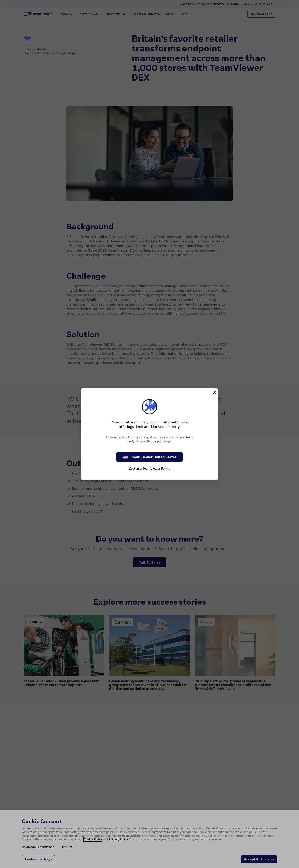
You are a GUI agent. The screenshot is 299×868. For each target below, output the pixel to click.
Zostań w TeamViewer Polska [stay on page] (149, 468)
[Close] (214, 392)
